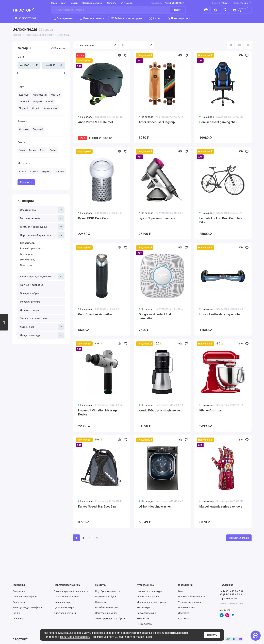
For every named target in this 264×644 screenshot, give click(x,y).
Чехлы (16, 613)
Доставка (184, 613)
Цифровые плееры (64, 607)
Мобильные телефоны (25, 597)
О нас (54, 3)
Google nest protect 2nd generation (155, 316)
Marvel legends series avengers (221, 506)
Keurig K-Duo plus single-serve (159, 410)
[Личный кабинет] (206, 10)
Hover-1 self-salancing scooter (220, 314)
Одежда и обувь (30, 293)
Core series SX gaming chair (218, 122)
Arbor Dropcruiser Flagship (157, 122)
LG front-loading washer (155, 506)
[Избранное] (225, 10)
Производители (179, 18)
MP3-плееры (144, 607)
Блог (63, 3)
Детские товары (30, 310)
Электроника (63, 18)
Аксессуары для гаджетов (42, 276)
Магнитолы (143, 618)
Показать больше (239, 538)
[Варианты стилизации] (4, 322)
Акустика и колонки (148, 597)
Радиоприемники (146, 613)
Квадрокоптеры (63, 602)
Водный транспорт (31, 249)
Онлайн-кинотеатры (106, 607)
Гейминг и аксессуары (126, 18)
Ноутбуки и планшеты (108, 591)
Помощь (127, 3)
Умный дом (42, 327)
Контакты (111, 3)
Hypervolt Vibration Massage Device (98, 412)
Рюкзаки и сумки (30, 302)
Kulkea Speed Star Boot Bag (97, 506)
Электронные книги (65, 613)
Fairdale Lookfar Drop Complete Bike (221, 220)
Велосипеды (28, 243)
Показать (26, 182)
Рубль (221, 3)
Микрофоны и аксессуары (151, 602)
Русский (242, 3)
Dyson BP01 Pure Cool (93, 218)
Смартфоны (19, 591)
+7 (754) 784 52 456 (168, 3)
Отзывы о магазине (92, 3)
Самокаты (26, 265)
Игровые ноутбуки (106, 597)
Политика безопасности (75, 637)
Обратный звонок (229, 598)
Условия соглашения (190, 602)
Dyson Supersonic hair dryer (158, 218)
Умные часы (19, 602)
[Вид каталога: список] (239, 45)
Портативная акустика (67, 597)
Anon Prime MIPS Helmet (96, 122)
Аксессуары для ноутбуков (110, 618)
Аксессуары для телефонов (28, 607)
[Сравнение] (215, 10)
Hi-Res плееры (144, 624)
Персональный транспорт (42, 235)
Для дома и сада (42, 335)
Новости (74, 3)
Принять (212, 635)
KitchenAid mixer (211, 410)
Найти (178, 10)
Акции (155, 18)
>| (97, 538)
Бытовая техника (92, 18)
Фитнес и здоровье (32, 285)
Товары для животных (34, 319)
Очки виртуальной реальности (71, 591)
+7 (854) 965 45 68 (231, 595)
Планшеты (18, 618)
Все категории (26, 18)
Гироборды (27, 254)
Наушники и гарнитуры (150, 591)
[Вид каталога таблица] (248, 45)
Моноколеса (28, 260)
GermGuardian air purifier (95, 314)
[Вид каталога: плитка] (230, 45)
